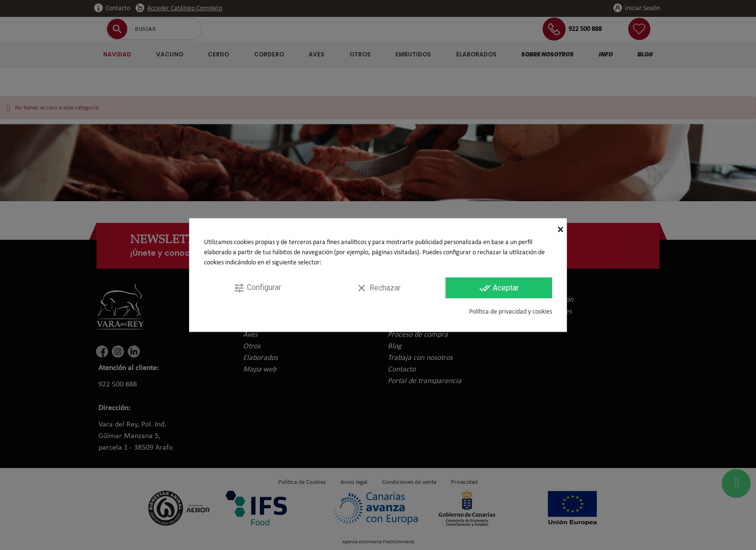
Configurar (257, 288)
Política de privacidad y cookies (511, 312)
